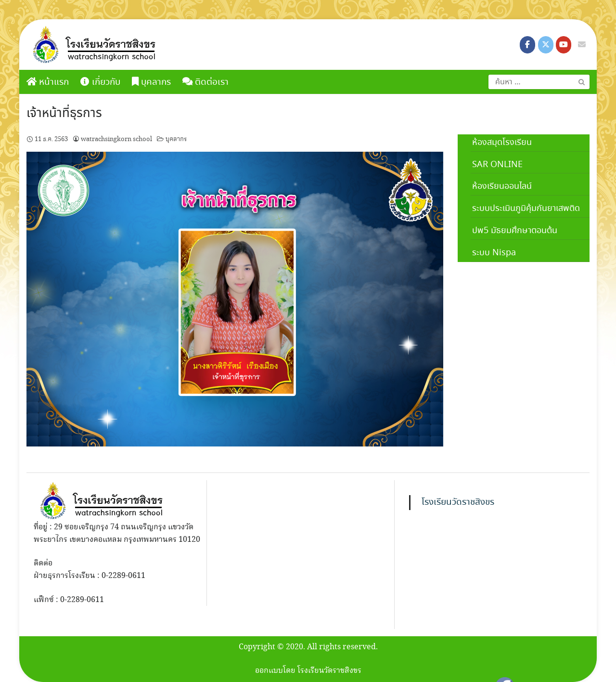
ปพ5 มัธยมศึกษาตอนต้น (515, 231)
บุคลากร (151, 82)
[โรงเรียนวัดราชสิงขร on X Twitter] (546, 45)
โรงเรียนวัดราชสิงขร (458, 502)
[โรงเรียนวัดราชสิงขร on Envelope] (582, 45)
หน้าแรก (48, 82)
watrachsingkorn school (116, 139)
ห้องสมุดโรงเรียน (502, 143)
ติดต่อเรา (205, 82)
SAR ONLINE (497, 165)
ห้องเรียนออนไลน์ (502, 186)
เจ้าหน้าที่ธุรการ (64, 114)
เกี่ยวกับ (100, 82)
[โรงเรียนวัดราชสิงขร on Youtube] (564, 45)
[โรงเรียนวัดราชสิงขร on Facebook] (527, 45)
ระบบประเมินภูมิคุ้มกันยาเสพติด (526, 209)
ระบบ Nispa (494, 253)
